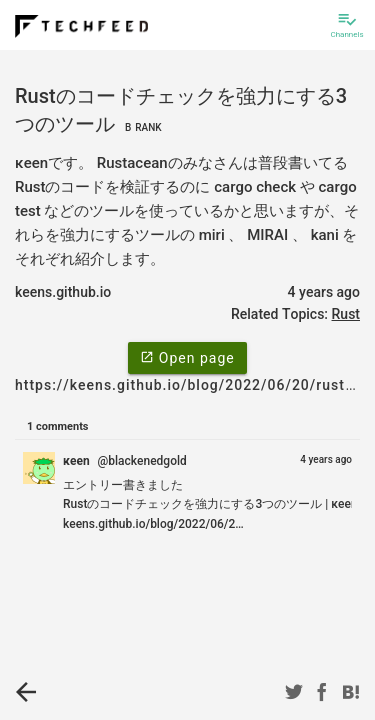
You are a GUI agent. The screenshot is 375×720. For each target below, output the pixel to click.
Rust (346, 314)
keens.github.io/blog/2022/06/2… (153, 524)
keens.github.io (63, 292)
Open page (187, 357)
